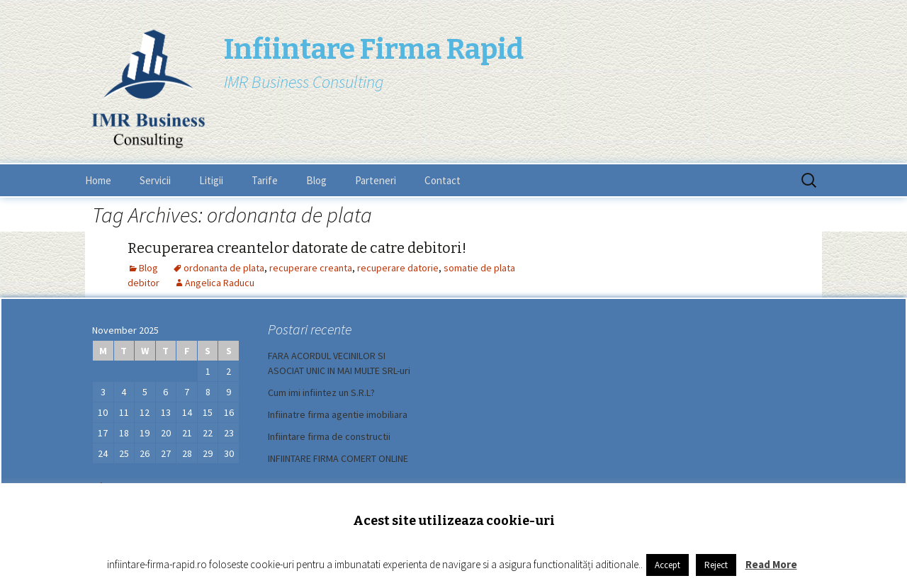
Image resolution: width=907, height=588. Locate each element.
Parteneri (376, 180)
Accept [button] (667, 565)
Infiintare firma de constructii (329, 436)
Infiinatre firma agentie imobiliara (338, 414)
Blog (316, 180)
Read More (771, 564)
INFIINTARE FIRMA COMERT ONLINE (338, 458)
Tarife (265, 180)
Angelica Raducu (220, 283)
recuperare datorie (398, 268)
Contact (443, 180)
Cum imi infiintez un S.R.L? (321, 392)
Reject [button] (716, 565)
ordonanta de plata (224, 268)
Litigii (211, 180)
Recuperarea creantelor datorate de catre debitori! (297, 248)
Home (98, 180)
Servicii (155, 180)
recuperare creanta (311, 268)
